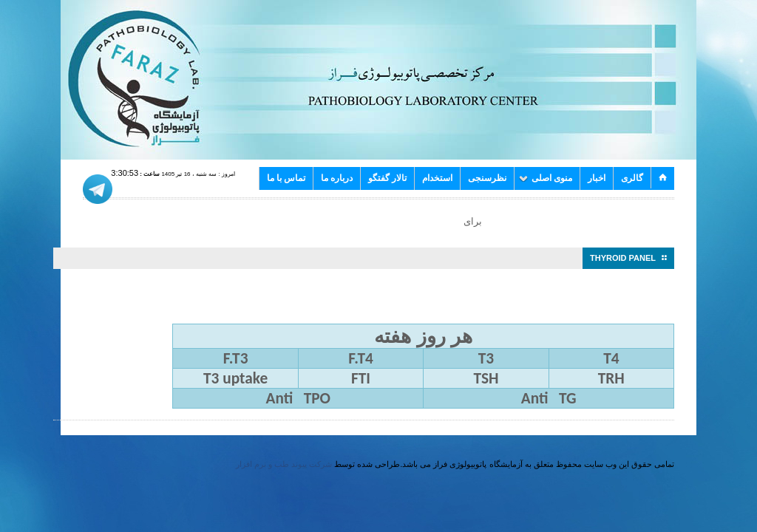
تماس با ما (286, 178)
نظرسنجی (487, 178)
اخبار (597, 178)
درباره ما (337, 178)
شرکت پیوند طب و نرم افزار (284, 464)
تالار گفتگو (387, 178)
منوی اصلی (546, 178)
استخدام (437, 178)
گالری (632, 178)
